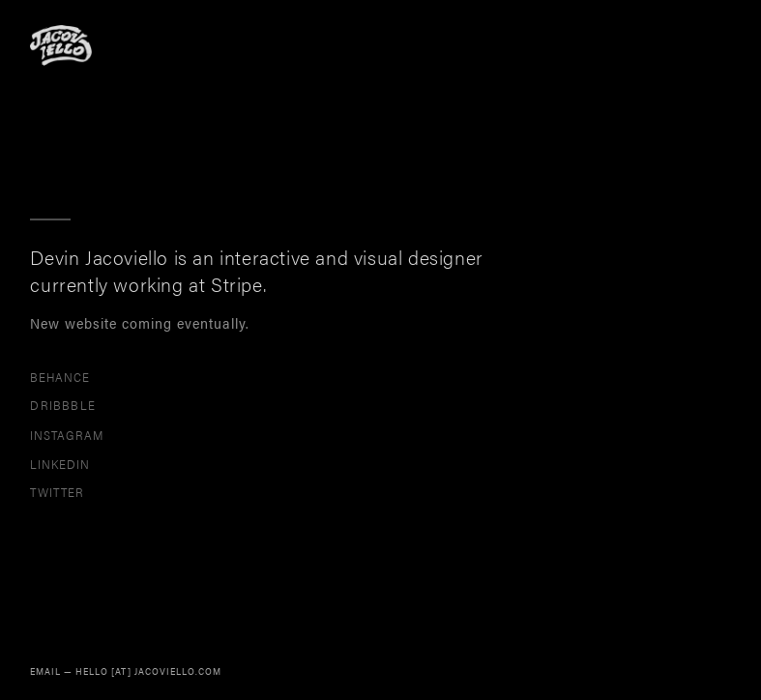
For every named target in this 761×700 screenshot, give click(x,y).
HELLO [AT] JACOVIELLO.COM (148, 671)
